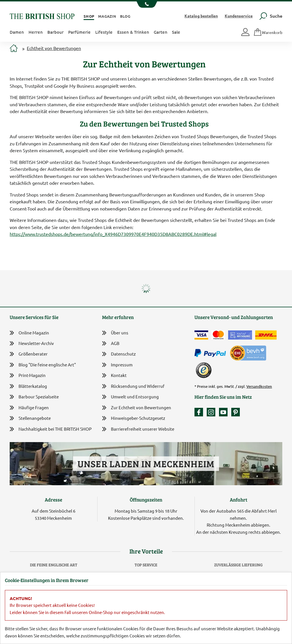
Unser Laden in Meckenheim (146, 464)
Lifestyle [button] (104, 32)
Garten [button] (161, 32)
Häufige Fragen (29, 408)
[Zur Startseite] (14, 49)
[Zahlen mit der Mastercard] (218, 335)
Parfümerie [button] (79, 32)
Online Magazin (29, 333)
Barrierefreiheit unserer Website (138, 429)
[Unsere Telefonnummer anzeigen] (146, 5)
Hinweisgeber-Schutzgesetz (134, 419)
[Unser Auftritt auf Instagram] (212, 412)
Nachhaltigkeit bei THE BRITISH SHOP (51, 429)
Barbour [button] (55, 32)
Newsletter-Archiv (32, 344)
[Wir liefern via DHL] (266, 335)
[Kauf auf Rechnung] (240, 335)
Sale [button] (176, 32)
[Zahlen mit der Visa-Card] (201, 335)
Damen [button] (17, 32)
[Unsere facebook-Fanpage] (200, 412)
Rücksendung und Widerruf (133, 387)
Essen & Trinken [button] (133, 32)
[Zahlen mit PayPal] (212, 353)
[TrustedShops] (204, 370)
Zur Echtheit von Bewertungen (137, 408)
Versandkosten (259, 386)
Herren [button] (36, 32)
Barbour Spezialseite (34, 397)
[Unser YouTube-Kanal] (225, 412)
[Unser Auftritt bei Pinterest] (236, 412)
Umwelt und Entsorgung (130, 397)
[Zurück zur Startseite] (42, 16)
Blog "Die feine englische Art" (43, 365)
